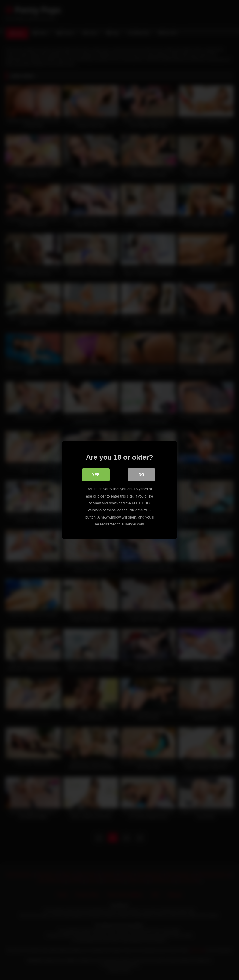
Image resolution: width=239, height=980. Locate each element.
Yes (96, 475)
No (141, 475)
